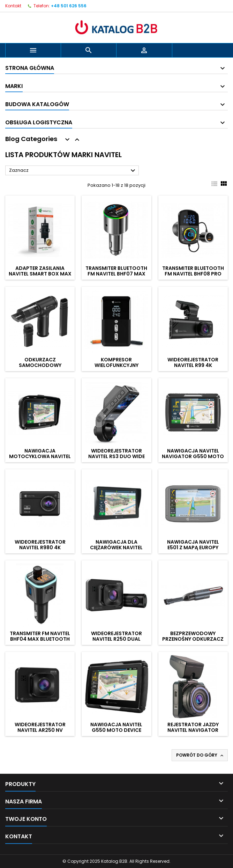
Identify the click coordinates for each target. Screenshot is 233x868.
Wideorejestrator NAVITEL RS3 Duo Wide (116, 454)
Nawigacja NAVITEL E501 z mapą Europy (193, 545)
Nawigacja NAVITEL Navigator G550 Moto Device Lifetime (193, 456)
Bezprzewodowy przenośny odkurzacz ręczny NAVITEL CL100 (193, 639)
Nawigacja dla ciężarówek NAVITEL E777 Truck (116, 547)
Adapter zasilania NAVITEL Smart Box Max (40, 271)
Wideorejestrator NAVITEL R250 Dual (116, 636)
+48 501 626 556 (69, 6)
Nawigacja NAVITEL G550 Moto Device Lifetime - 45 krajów (116, 730)
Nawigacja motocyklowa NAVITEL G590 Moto (40, 456)
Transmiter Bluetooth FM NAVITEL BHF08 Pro (193, 271)
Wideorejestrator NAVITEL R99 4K (193, 362)
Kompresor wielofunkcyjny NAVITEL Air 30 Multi (116, 365)
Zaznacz (73, 171)
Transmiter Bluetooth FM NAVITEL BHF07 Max (116, 271)
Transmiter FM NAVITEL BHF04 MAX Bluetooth (40, 636)
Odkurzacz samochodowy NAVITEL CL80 (40, 365)
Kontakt (13, 6)
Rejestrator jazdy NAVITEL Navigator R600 (193, 730)
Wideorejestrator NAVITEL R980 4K (40, 545)
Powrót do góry (200, 755)
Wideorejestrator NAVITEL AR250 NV (40, 727)
